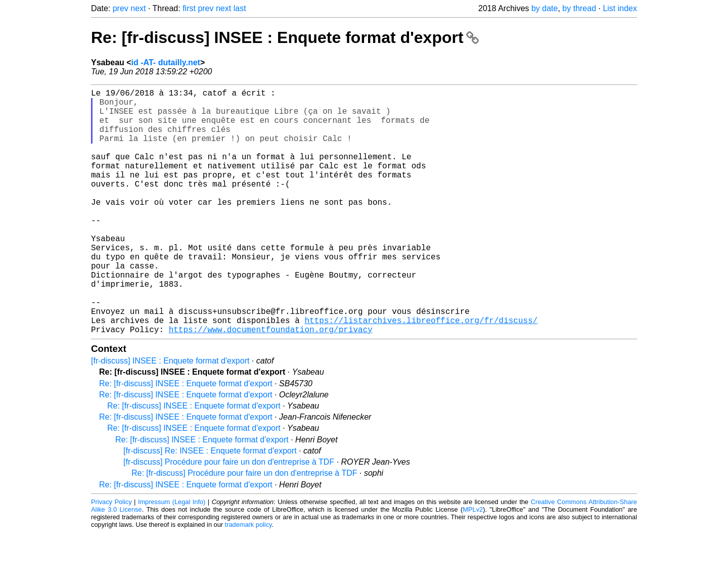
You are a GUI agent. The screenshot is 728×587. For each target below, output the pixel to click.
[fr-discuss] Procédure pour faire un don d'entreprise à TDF (229, 516)
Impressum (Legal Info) (172, 556)
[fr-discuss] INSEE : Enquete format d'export (170, 415)
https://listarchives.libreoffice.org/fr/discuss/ (421, 373)
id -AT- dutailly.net (166, 62)
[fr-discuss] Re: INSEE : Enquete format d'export (210, 505)
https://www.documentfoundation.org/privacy (271, 384)
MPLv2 (473, 564)
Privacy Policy (111, 556)
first (189, 8)
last (240, 8)
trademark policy (248, 579)
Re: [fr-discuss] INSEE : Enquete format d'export (285, 37)
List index (620, 8)
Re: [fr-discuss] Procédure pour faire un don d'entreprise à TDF (244, 528)
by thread (579, 8)
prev (121, 8)
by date (544, 8)
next (138, 8)
